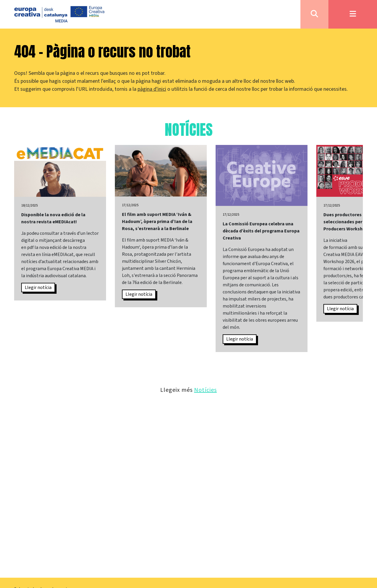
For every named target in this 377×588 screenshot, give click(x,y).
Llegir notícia (38, 288)
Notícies (205, 390)
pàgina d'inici (152, 89)
